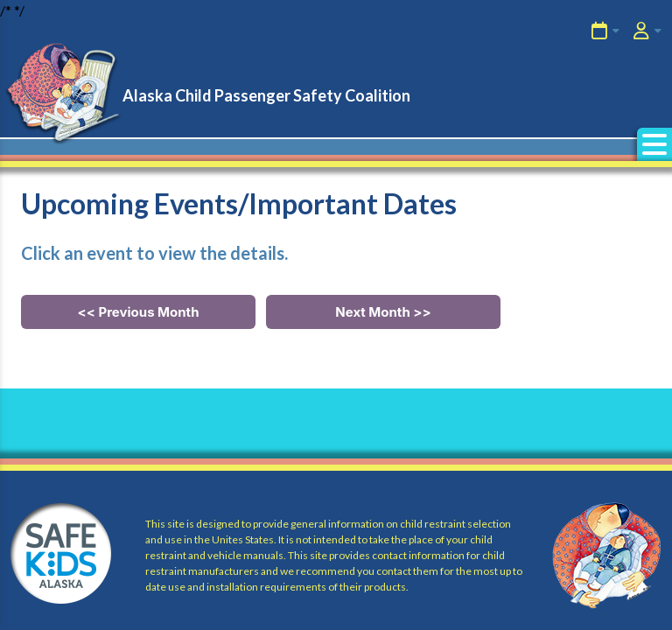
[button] (654, 144)
